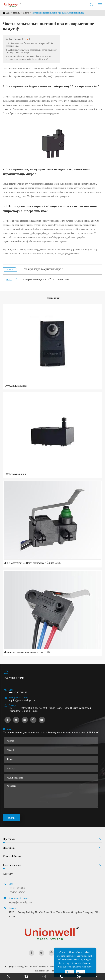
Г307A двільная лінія (15, 386)
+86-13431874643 (17, 892)
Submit (12, 818)
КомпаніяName (12, 856)
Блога (26, 13)
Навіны (17, 13)
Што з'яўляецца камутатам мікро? (42, 269)
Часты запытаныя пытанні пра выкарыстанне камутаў (58, 13)
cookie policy (73, 967)
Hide (26, 39)
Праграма (9, 848)
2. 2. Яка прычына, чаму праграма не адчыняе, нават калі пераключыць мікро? (31, 51)
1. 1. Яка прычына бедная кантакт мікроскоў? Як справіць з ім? (29, 45)
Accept (80, 972)
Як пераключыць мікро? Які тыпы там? (45, 279)
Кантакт (8, 874)
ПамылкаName (42, 971)
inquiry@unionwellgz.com (22, 700)
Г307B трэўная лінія (15, 474)
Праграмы (9, 839)
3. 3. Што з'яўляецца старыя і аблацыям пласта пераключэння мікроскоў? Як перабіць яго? (28, 58)
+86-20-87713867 (18, 693)
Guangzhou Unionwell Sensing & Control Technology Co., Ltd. (47, 966)
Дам (8, 13)
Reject (69, 972)
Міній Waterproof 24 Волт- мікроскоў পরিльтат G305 (32, 563)
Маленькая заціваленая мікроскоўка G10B (27, 652)
